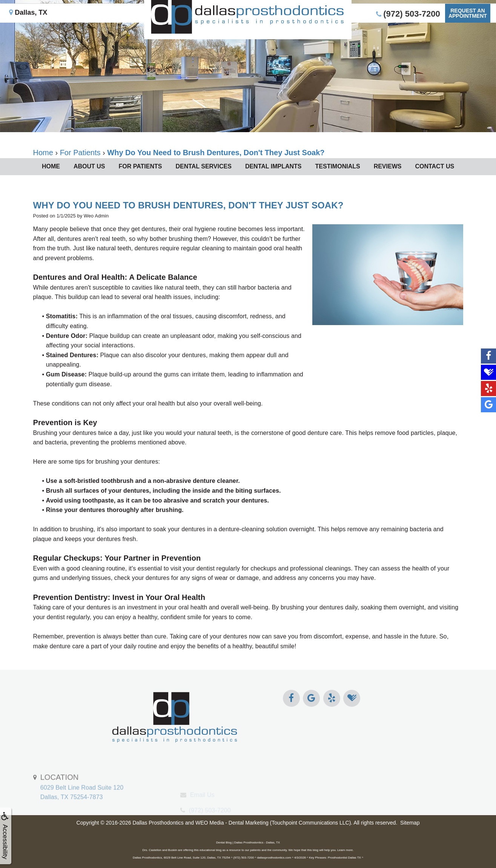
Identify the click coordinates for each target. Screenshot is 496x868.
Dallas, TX (30, 24)
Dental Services (203, 166)
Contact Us (435, 166)
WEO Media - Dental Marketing (232, 823)
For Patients (140, 166)
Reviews (388, 166)
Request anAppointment (466, 25)
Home (51, 166)
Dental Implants (273, 166)
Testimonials (338, 166)
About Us (89, 166)
